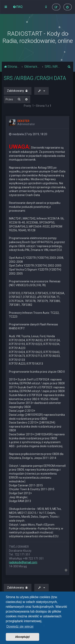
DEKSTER (23, 121)
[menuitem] (18, 7)
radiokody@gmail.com (23, 562)
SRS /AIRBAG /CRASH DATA (35, 78)
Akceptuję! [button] (23, 637)
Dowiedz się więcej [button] (20, 626)
